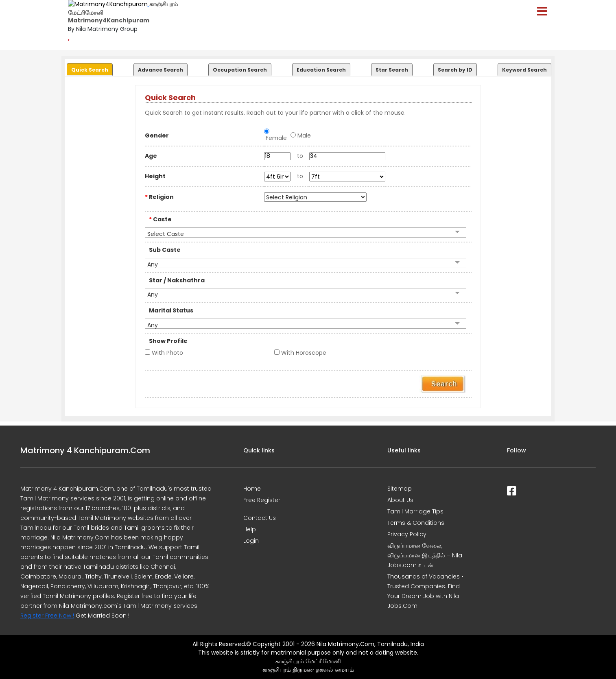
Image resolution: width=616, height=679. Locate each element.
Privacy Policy (407, 534)
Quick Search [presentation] (90, 70)
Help (250, 529)
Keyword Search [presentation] (524, 70)
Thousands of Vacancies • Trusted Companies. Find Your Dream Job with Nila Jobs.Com (425, 591)
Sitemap (400, 489)
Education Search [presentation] (321, 70)
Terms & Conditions (416, 523)
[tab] (89, 68)
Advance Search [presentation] (161, 70)
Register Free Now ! (47, 616)
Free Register (262, 500)
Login (251, 541)
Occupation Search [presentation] (240, 70)
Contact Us (260, 518)
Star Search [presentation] (392, 70)
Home (252, 489)
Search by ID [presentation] (455, 70)
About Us (400, 500)
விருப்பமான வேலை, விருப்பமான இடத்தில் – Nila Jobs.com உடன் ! (425, 555)
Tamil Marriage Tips (415, 511)
